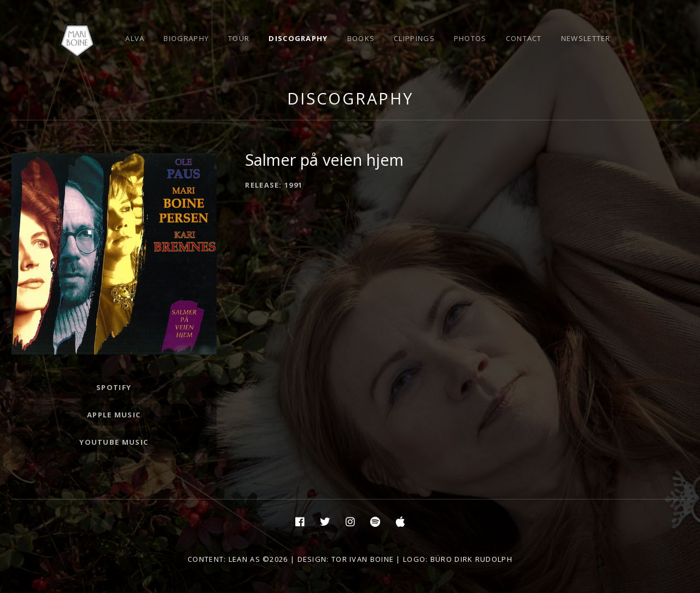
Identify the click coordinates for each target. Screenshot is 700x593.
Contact (524, 38)
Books (361, 38)
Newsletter (586, 38)
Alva (135, 38)
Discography (298, 38)
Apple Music (114, 415)
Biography (186, 38)
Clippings (414, 38)
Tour (239, 38)
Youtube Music (114, 442)
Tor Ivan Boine (363, 559)
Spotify (114, 387)
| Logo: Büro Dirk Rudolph (453, 559)
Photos (470, 38)
